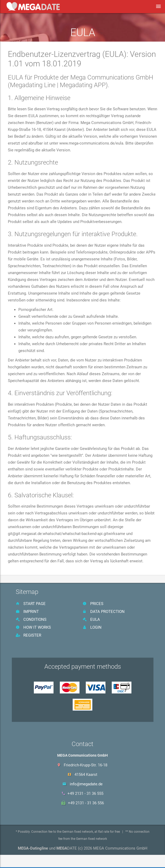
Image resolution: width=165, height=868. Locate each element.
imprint (27, 612)
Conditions (31, 619)
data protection (104, 612)
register (28, 635)
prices (93, 604)
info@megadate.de (86, 784)
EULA (91, 619)
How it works (33, 627)
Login (92, 627)
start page (31, 604)
